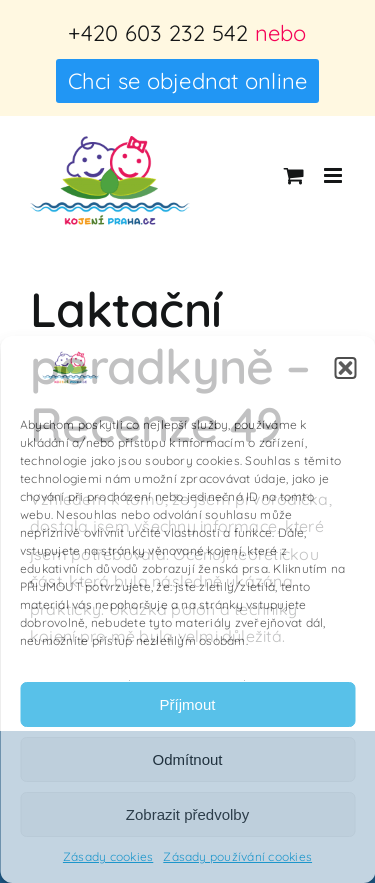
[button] (345, 368)
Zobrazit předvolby (187, 814)
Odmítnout (187, 759)
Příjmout (188, 704)
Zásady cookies (108, 856)
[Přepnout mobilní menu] (334, 175)
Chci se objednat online (188, 81)
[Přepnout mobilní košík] (294, 175)
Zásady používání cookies (237, 856)
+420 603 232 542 (158, 33)
